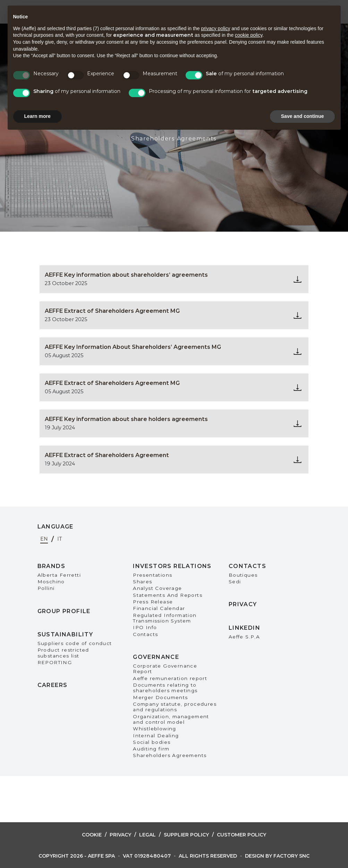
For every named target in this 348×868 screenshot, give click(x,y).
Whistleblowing (155, 729)
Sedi (235, 582)
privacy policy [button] (215, 28)
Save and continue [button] (303, 116)
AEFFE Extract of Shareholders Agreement (107, 455)
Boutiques (243, 575)
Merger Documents (160, 697)
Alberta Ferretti (59, 575)
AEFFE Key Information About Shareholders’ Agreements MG (133, 347)
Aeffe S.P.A (244, 637)
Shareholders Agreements (170, 755)
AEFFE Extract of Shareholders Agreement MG (112, 311)
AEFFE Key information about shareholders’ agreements (126, 275)
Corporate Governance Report (165, 669)
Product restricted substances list (63, 653)
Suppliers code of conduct (75, 643)
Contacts (145, 634)
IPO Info (145, 627)
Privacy (243, 604)
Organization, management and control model (171, 719)
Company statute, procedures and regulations (175, 707)
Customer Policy (241, 835)
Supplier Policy (186, 835)
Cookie (92, 835)
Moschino (51, 582)
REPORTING (55, 662)
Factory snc (291, 856)
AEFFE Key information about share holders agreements (126, 419)
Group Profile (64, 611)
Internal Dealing (156, 736)
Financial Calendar (159, 608)
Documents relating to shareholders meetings (165, 688)
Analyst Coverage (157, 588)
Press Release (153, 602)
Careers (53, 685)
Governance (156, 657)
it (60, 539)
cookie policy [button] (249, 35)
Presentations (152, 575)
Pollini (46, 588)
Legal (147, 835)
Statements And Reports (168, 595)
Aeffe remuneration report (170, 678)
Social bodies (152, 742)
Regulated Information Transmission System (165, 618)
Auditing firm (151, 749)
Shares (142, 582)
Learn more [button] (37, 116)
